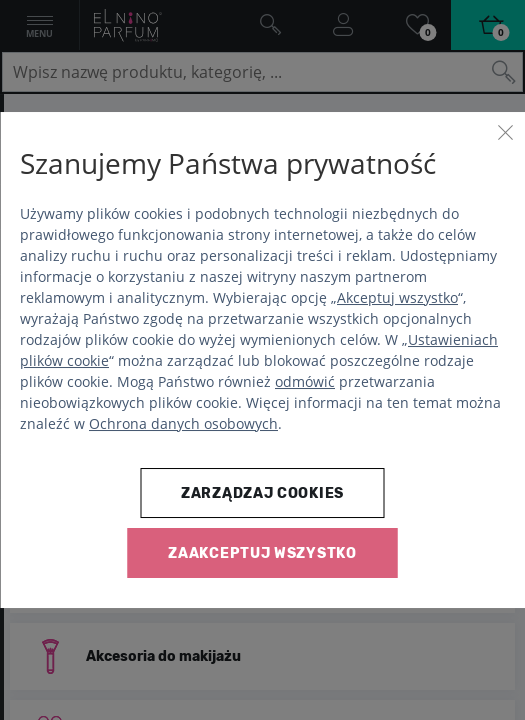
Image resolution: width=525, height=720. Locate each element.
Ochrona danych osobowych (183, 423)
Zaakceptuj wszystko (262, 553)
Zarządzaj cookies (262, 493)
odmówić (305, 381)
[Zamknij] (505, 132)
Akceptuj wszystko (397, 297)
